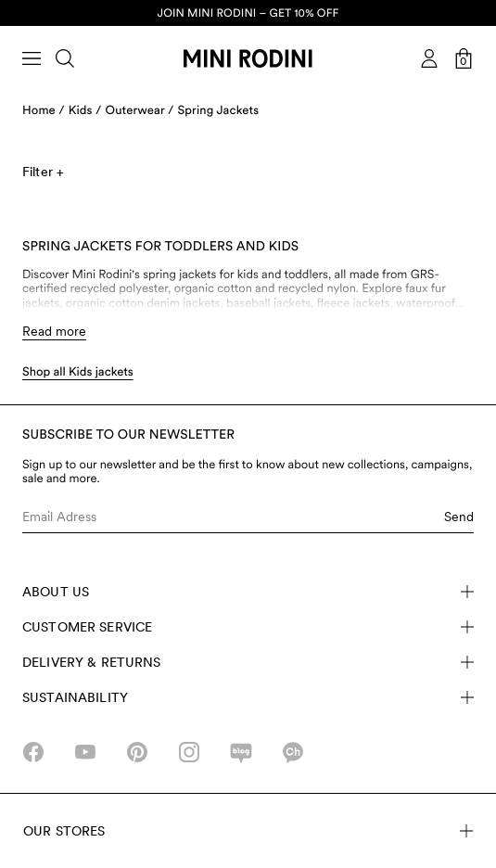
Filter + (43, 172)
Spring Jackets (219, 111)
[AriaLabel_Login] (429, 58)
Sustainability (248, 697)
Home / (44, 111)
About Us (248, 592)
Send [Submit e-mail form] (459, 517)
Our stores (248, 831)
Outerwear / (140, 111)
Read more (54, 331)
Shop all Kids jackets (78, 372)
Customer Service (248, 627)
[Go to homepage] (248, 58)
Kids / (85, 111)
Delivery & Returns (248, 662)
